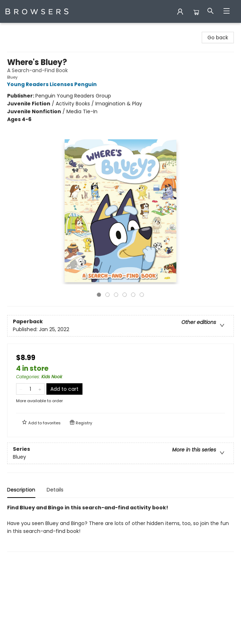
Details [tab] (55, 490)
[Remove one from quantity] (21, 389)
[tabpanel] (120, 528)
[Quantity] (30, 389)
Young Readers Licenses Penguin (53, 84)
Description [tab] (21, 490)
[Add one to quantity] (40, 389)
